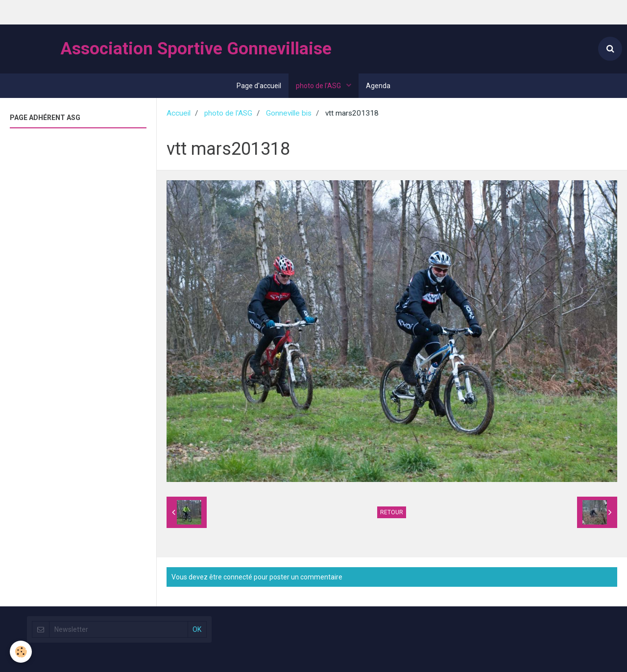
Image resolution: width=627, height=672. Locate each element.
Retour (392, 512)
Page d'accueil (259, 86)
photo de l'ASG (319, 86)
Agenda (378, 86)
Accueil (179, 113)
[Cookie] (21, 652)
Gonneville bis (289, 113)
